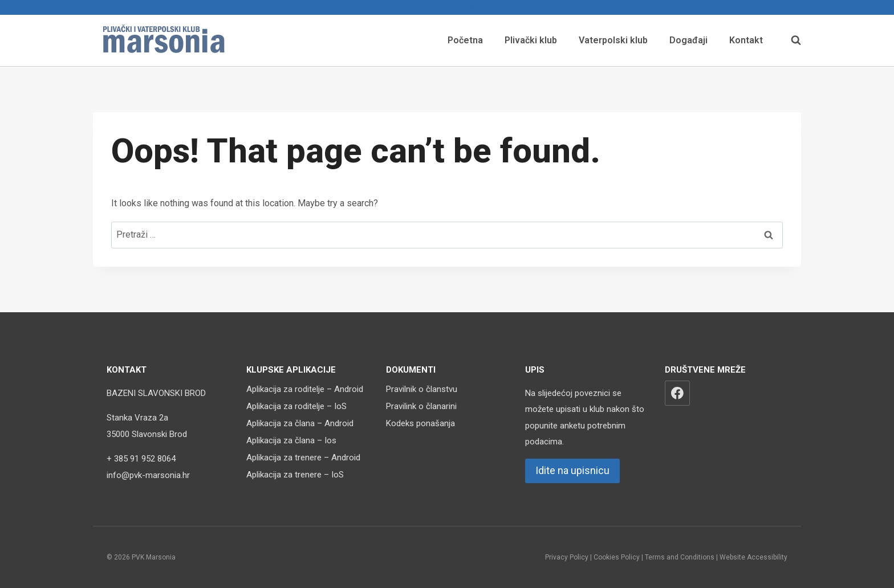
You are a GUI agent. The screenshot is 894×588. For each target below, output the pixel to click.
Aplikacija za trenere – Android (303, 458)
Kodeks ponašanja (420, 423)
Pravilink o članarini (421, 406)
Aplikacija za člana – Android (300, 423)
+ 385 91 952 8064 (141, 459)
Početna (465, 40)
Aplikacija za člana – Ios (291, 440)
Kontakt (746, 40)
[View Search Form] (790, 40)
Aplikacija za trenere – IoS (295, 475)
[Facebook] (677, 393)
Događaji (688, 40)
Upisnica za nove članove (447, 7)
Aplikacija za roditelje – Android (305, 389)
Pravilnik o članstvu (422, 389)
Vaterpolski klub (613, 40)
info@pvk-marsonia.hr (148, 475)
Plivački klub (531, 40)
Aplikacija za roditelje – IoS (296, 406)
